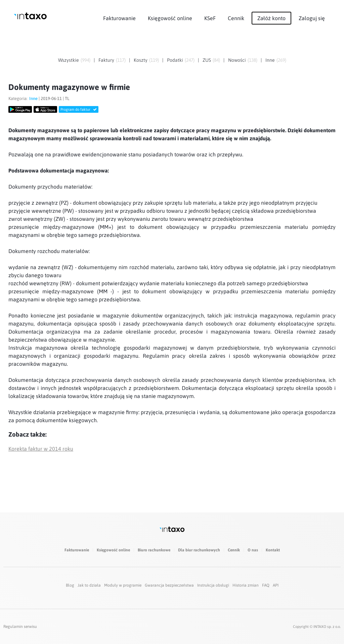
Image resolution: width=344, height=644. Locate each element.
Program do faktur (79, 109)
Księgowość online (170, 18)
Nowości (237, 60)
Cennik (236, 18)
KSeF (210, 18)
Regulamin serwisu (20, 627)
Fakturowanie (119, 18)
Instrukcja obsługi (213, 585)
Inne (270, 60)
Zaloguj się (312, 18)
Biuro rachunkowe (154, 550)
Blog (70, 585)
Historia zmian (246, 585)
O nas (253, 550)
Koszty (141, 60)
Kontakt (273, 550)
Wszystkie (69, 60)
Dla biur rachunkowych (199, 550)
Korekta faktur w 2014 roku (41, 449)
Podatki (175, 60)
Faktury (106, 60)
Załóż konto (271, 18)
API (276, 585)
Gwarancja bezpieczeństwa (169, 585)
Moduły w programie (123, 585)
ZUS (207, 60)
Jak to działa (89, 585)
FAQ (266, 585)
